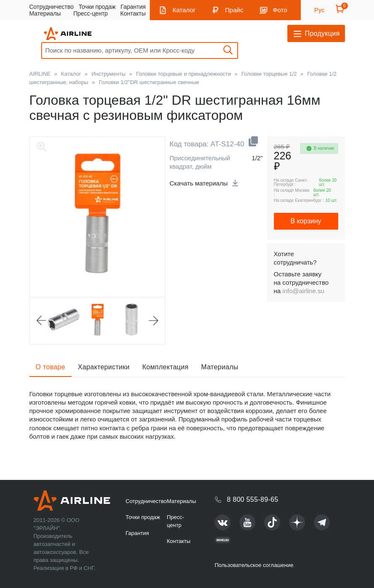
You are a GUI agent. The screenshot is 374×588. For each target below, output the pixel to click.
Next (154, 320)
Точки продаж (97, 7)
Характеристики (104, 367)
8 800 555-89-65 (252, 499)
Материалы (45, 13)
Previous (41, 320)
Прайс (234, 10)
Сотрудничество (52, 7)
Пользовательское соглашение (254, 565)
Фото (280, 10)
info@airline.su (303, 291)
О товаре (51, 367)
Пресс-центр (90, 13)
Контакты (133, 13)
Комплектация (165, 367)
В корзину (306, 221)
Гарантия (133, 7)
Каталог (184, 10)
